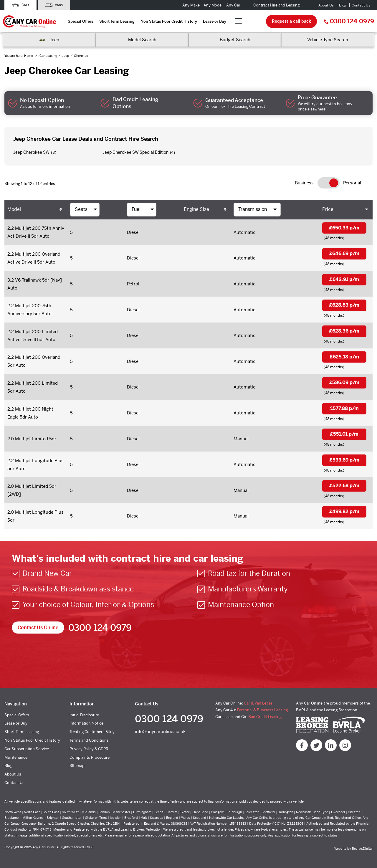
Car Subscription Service (27, 749)
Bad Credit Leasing (265, 717)
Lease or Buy (215, 21)
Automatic (244, 232)
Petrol (133, 284)
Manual (241, 439)
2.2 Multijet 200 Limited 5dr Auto (33, 387)
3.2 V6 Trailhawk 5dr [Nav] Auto (35, 284)
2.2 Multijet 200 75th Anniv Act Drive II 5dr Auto (36, 232)
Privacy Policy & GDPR (89, 749)
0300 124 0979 (349, 21)
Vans (54, 5)
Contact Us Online (38, 628)
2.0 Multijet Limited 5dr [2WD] (32, 490)
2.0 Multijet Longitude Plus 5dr (35, 516)
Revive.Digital (362, 849)
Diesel (133, 232)
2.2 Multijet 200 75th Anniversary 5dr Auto (29, 310)
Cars (20, 5)
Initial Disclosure (84, 715)
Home (29, 56)
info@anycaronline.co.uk (160, 731)
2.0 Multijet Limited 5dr (32, 439)
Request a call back (291, 21)
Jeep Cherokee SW (31, 152)
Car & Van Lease (258, 703)
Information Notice (86, 723)
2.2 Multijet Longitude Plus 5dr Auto (35, 464)
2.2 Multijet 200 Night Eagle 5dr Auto (30, 413)
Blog (343, 5)
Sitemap (77, 766)
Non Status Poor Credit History (169, 21)
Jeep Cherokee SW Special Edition (135, 152)
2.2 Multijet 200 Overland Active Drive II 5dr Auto (34, 258)
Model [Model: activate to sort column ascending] (14, 209)
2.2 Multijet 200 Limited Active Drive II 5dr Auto (33, 335)
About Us (326, 5)
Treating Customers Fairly (92, 732)
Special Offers (81, 21)
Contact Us (361, 5)
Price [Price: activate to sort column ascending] (328, 209)
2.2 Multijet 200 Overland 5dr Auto (34, 361)
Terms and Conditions (89, 740)
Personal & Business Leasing (262, 710)
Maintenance (16, 757)
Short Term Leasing (117, 21)
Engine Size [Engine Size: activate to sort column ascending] (196, 209)
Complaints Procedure (90, 757)
